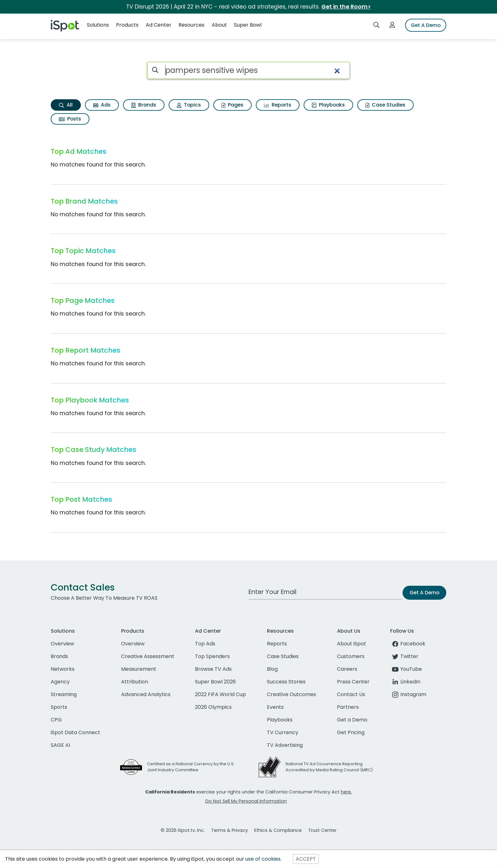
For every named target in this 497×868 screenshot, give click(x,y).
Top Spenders (212, 656)
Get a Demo (352, 720)
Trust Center (322, 830)
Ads (102, 105)
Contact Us (351, 694)
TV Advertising (285, 745)
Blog (272, 669)
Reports (278, 105)
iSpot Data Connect (75, 732)
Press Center (353, 682)
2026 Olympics (213, 707)
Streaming (64, 694)
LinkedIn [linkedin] (405, 682)
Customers (351, 656)
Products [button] (127, 25)
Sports (59, 707)
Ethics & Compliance (278, 830)
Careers (347, 669)
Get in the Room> (346, 7)
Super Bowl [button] (248, 25)
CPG (56, 720)
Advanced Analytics (146, 694)
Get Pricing (351, 732)
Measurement (139, 669)
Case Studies (385, 105)
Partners (348, 707)
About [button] (219, 25)
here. (346, 792)
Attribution (135, 682)
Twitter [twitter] (404, 656)
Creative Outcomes (291, 694)
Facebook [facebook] (408, 644)
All (66, 105)
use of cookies (263, 859)
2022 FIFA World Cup (220, 694)
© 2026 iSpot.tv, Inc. (183, 830)
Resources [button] (191, 25)
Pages (232, 105)
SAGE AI (60, 745)
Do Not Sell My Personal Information (246, 801)
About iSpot (352, 644)
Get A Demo (426, 25)
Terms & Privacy (229, 830)
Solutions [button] (98, 25)
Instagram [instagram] (408, 694)
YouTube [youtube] (406, 669)
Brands (144, 105)
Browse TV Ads (213, 669)
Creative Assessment (148, 656)
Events (275, 707)
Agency (60, 682)
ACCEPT (306, 859)
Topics (189, 105)
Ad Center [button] (159, 25)
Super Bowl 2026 (215, 682)
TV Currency (283, 732)
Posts (70, 119)
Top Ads (205, 644)
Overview (62, 644)
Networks (63, 669)
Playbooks (328, 105)
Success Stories (286, 682)
